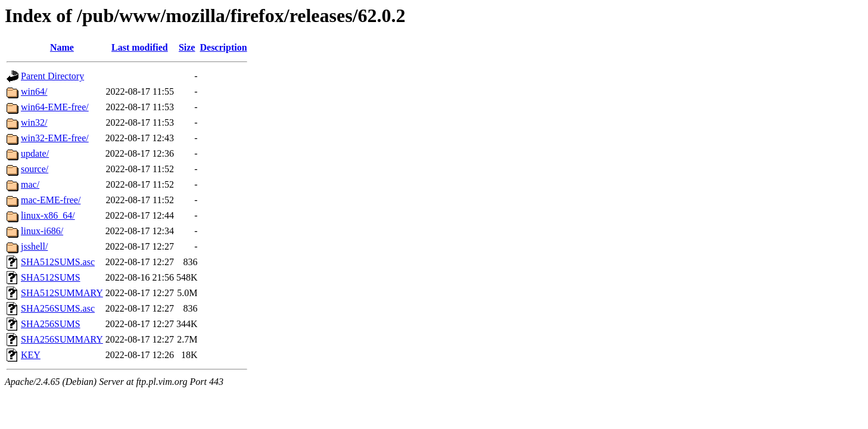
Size (187, 47)
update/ (35, 153)
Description (223, 47)
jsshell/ (34, 246)
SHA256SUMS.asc (58, 308)
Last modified (140, 47)
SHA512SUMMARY (62, 293)
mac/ (30, 184)
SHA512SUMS (51, 277)
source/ (35, 169)
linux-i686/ (42, 231)
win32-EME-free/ (55, 138)
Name (62, 47)
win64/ (34, 91)
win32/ (34, 122)
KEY (31, 355)
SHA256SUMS (51, 324)
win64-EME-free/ (55, 107)
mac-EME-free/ (51, 200)
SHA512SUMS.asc (58, 262)
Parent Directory (52, 76)
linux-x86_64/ (48, 215)
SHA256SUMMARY (62, 339)
